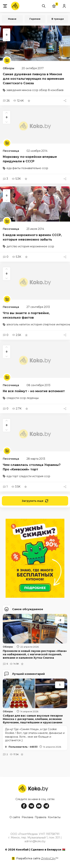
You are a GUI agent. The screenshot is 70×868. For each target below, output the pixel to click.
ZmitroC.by (48, 858)
